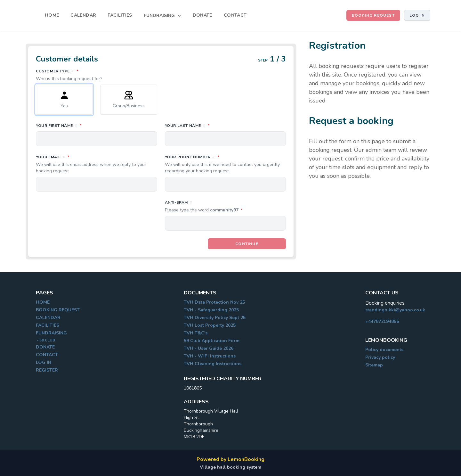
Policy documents (384, 350)
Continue (247, 244)
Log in (417, 15)
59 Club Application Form (212, 341)
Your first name (87, 125)
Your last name (216, 125)
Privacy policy (380, 357)
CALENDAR (83, 15)
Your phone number (226, 164)
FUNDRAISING (51, 333)
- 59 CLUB (45, 340)
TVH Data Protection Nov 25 (214, 302)
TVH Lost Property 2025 (210, 325)
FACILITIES (120, 15)
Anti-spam (226, 207)
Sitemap (374, 365)
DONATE (202, 15)
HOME (52, 15)
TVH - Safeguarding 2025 (211, 310)
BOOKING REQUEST (373, 15)
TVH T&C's (196, 333)
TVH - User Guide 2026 (209, 348)
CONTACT (235, 15)
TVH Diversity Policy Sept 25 (215, 318)
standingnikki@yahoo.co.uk (395, 310)
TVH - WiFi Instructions (210, 356)
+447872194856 (382, 321)
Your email (97, 164)
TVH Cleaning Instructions (213, 364)
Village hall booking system (230, 467)
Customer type (161, 75)
